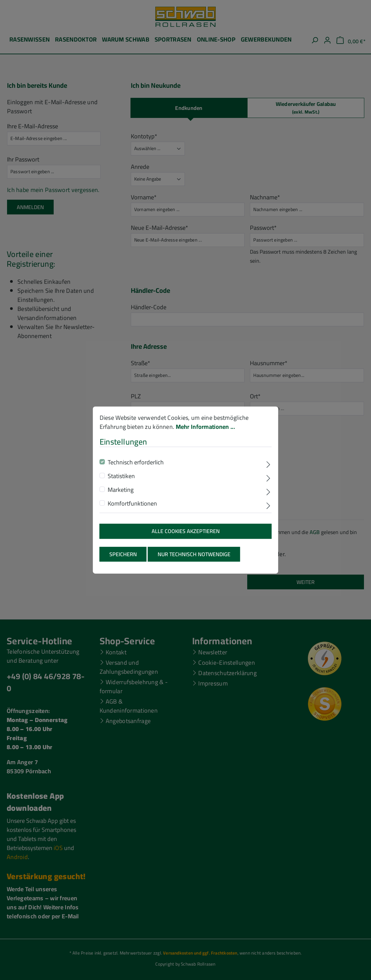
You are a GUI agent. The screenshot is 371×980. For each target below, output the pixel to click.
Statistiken (121, 481)
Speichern (123, 559)
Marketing (121, 494)
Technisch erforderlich (136, 467)
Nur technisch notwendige (194, 559)
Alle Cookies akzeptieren (186, 536)
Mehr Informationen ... (205, 431)
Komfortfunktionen (132, 508)
